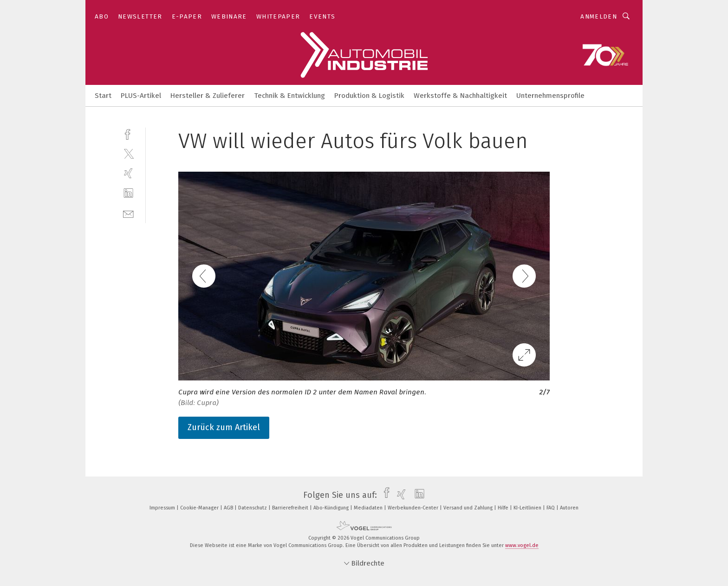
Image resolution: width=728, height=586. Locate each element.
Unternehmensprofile (550, 96)
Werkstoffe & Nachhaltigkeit (460, 96)
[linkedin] (128, 193)
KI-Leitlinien (528, 508)
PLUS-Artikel (141, 96)
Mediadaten (369, 508)
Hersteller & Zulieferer (208, 96)
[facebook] (128, 133)
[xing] (128, 173)
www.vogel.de (522, 545)
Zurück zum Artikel (224, 427)
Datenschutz (253, 508)
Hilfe (504, 508)
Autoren (569, 508)
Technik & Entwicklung (289, 96)
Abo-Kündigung (332, 508)
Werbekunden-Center (414, 508)
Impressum (163, 508)
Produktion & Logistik (369, 96)
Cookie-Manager (200, 508)
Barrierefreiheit (291, 508)
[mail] (128, 213)
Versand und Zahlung (469, 508)
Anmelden (599, 16)
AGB (229, 508)
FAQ (551, 508)
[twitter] (128, 153)
